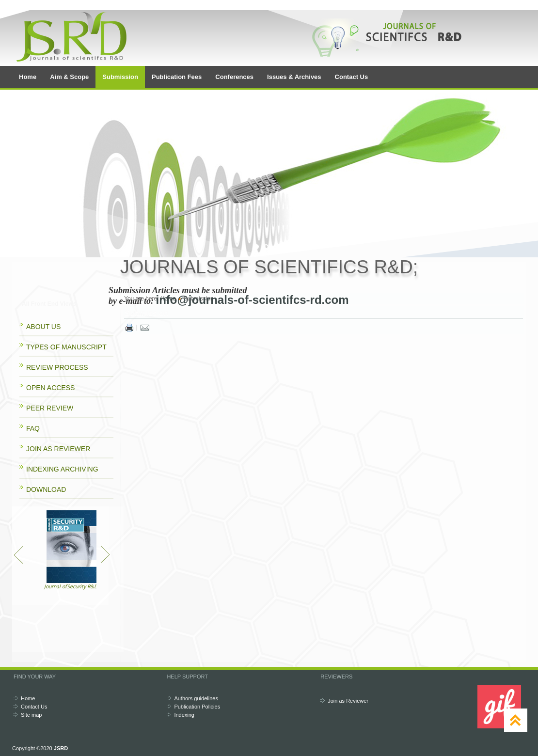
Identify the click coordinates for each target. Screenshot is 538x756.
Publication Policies (197, 707)
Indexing (184, 715)
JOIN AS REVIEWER (58, 449)
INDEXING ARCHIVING (62, 469)
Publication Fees (177, 77)
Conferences (234, 77)
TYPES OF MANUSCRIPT (66, 347)
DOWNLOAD (46, 489)
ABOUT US (43, 327)
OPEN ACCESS (50, 388)
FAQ (33, 428)
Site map (31, 715)
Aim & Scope (69, 77)
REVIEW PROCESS (57, 367)
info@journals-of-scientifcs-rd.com (252, 300)
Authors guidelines (196, 698)
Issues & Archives (294, 77)
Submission (120, 77)
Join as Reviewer (348, 701)
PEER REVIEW (50, 408)
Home (28, 77)
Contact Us (352, 77)
